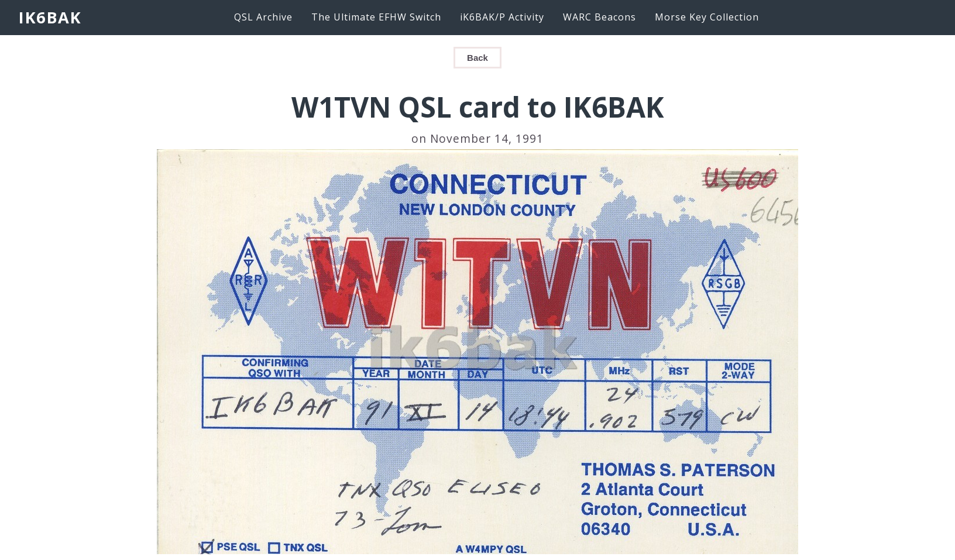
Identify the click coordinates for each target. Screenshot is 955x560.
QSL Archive (263, 17)
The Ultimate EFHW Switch (376, 17)
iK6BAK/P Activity (502, 17)
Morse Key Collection (707, 17)
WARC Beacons (600, 17)
